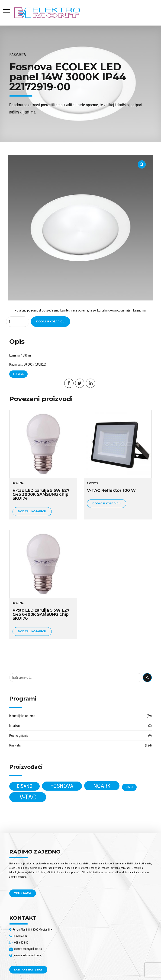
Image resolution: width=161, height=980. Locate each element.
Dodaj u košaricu (50, 321)
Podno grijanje (19, 736)
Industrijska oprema (22, 716)
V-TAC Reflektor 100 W (111, 490)
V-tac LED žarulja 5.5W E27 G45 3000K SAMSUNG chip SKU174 (41, 494)
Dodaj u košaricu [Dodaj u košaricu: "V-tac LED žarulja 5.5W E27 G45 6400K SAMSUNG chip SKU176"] (32, 631)
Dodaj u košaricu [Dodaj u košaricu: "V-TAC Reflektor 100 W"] (106, 503)
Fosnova (18, 374)
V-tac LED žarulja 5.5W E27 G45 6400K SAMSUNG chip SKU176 (41, 614)
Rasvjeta (18, 55)
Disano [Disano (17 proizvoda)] (24, 786)
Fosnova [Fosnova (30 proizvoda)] (62, 786)
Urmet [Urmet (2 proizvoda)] (129, 787)
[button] (142, 162)
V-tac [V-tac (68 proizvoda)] (28, 797)
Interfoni (15, 726)
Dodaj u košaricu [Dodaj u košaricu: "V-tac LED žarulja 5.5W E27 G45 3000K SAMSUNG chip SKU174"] (32, 511)
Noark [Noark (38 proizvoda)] (102, 786)
